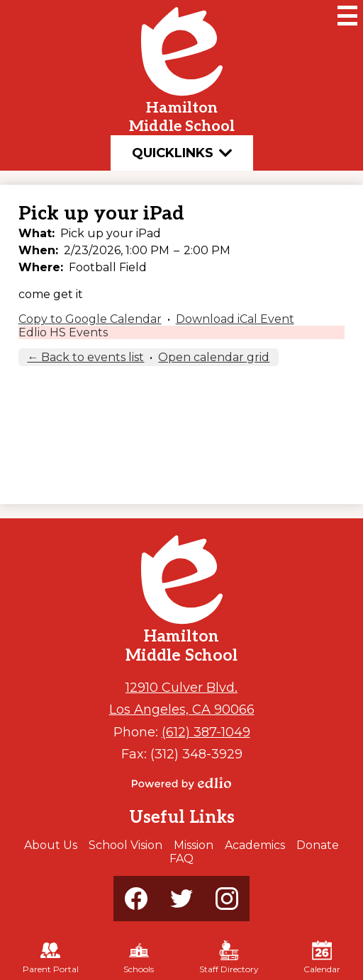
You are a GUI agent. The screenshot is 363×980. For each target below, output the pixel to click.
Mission (194, 845)
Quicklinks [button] (182, 153)
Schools (139, 957)
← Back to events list (85, 357)
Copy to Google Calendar (90, 319)
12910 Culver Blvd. (181, 687)
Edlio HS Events (63, 332)
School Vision (125, 845)
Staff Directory (229, 957)
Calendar (322, 957)
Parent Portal (51, 957)
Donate (318, 845)
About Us (51, 845)
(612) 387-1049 (206, 732)
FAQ (181, 859)
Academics (255, 845)
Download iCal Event (235, 319)
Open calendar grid (214, 357)
